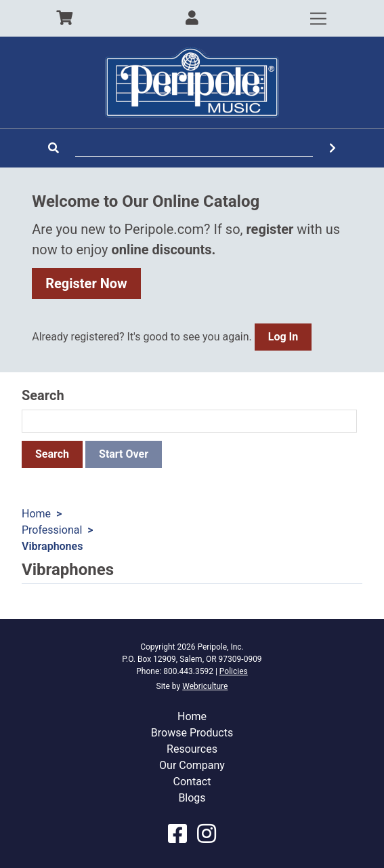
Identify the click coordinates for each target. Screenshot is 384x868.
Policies (234, 671)
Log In (283, 337)
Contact (192, 782)
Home (36, 514)
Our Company (192, 765)
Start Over (124, 454)
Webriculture (205, 686)
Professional (52, 530)
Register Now (86, 283)
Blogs (192, 798)
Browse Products (192, 733)
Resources (192, 749)
